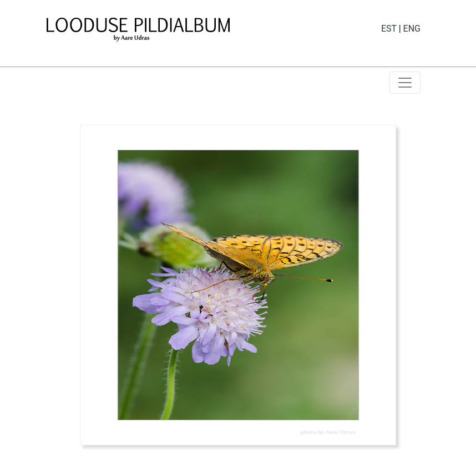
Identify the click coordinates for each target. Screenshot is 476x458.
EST (389, 29)
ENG (412, 29)
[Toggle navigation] (405, 83)
